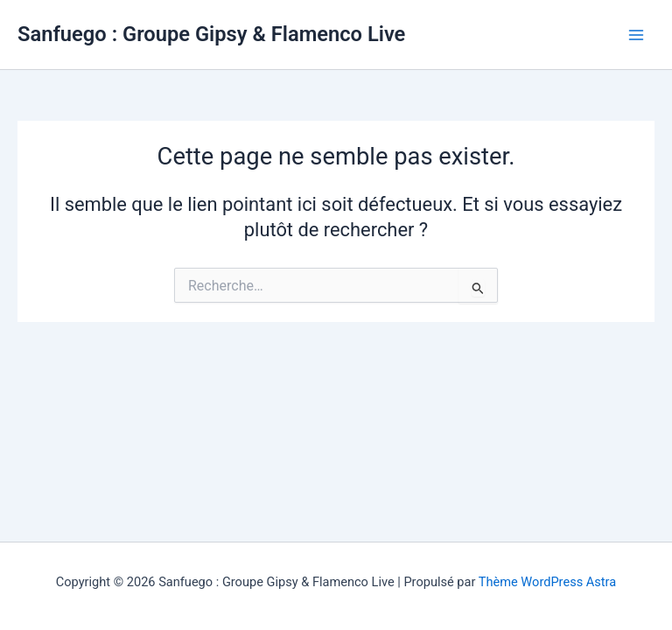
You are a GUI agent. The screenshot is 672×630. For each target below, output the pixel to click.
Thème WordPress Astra (547, 582)
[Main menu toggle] (636, 35)
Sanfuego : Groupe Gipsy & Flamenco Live (211, 34)
